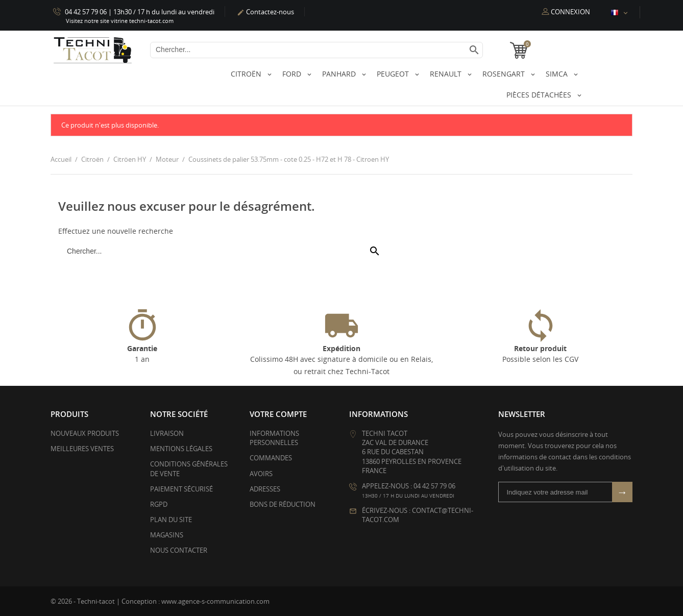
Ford (293, 74)
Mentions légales (181, 449)
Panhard (340, 74)
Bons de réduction (283, 504)
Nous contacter (179, 550)
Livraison (167, 433)
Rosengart (505, 74)
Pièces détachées (540, 95)
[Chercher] (316, 50)
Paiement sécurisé (181, 489)
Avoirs (261, 474)
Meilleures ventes (82, 449)
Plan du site (171, 520)
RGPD (159, 504)
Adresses (265, 489)
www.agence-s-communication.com (215, 601)
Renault (447, 74)
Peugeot (394, 74)
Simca (558, 74)
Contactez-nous (265, 12)
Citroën (247, 74)
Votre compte (278, 414)
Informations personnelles (274, 438)
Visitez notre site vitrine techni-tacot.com (120, 21)
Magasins (167, 535)
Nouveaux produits (85, 433)
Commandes (271, 458)
